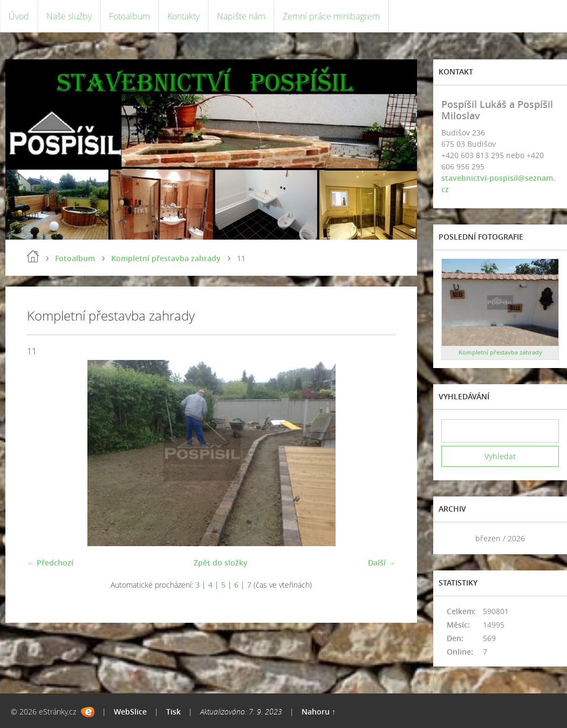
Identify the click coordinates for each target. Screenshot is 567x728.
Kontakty (183, 16)
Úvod (19, 16)
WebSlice (130, 712)
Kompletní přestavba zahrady (166, 258)
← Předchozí (50, 563)
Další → (382, 563)
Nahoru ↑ (319, 712)
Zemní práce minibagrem (331, 16)
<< (453, 538)
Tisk (173, 712)
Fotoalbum (129, 16)
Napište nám (241, 16)
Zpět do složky (221, 563)
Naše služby (69, 16)
